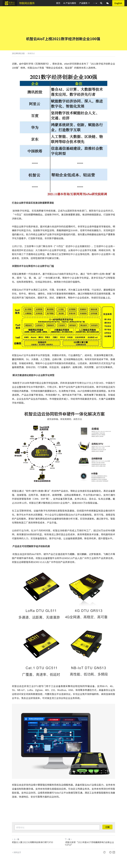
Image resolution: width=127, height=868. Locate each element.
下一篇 (68, 839)
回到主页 (16, 852)
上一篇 (16, 839)
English (118, 3)
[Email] (110, 852)
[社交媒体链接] (108, 3)
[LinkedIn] (104, 852)
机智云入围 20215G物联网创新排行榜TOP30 (33, 842)
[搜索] (101, 3)
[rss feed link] (114, 852)
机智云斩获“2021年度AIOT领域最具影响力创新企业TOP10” (89, 843)
